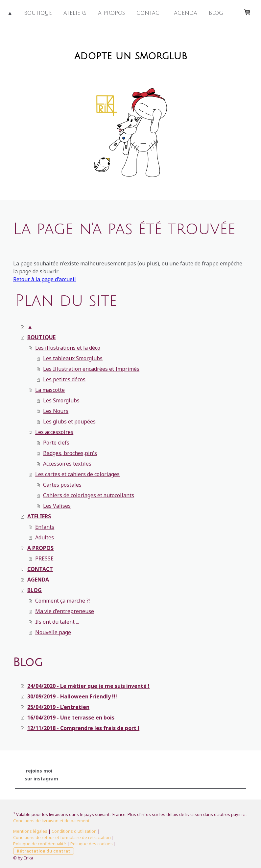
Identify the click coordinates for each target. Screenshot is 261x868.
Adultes (45, 537)
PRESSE (44, 558)
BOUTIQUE (38, 13)
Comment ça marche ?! (62, 601)
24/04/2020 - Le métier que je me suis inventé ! (88, 686)
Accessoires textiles (67, 464)
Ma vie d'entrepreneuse (65, 611)
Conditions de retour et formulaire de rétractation (62, 837)
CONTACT (149, 13)
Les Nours (56, 411)
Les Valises (57, 506)
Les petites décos (64, 379)
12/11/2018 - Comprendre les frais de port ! (83, 728)
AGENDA (186, 13)
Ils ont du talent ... (57, 622)
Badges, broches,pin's (70, 453)
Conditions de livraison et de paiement (51, 821)
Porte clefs (56, 443)
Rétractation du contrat (44, 851)
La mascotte (50, 390)
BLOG (216, 13)
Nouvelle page (53, 632)
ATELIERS (75, 13)
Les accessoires (54, 432)
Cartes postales (62, 485)
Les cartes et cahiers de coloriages (77, 474)
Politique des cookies (92, 844)
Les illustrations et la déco (68, 348)
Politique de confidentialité (40, 844)
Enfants (45, 527)
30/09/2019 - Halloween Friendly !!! (72, 696)
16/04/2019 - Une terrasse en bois (71, 718)
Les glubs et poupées (69, 421)
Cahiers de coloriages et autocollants (89, 495)
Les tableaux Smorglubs (73, 358)
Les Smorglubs (61, 400)
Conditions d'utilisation (74, 831)
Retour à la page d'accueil (45, 279)
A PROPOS (111, 13)
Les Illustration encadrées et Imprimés (91, 369)
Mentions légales (30, 831)
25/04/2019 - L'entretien (58, 707)
